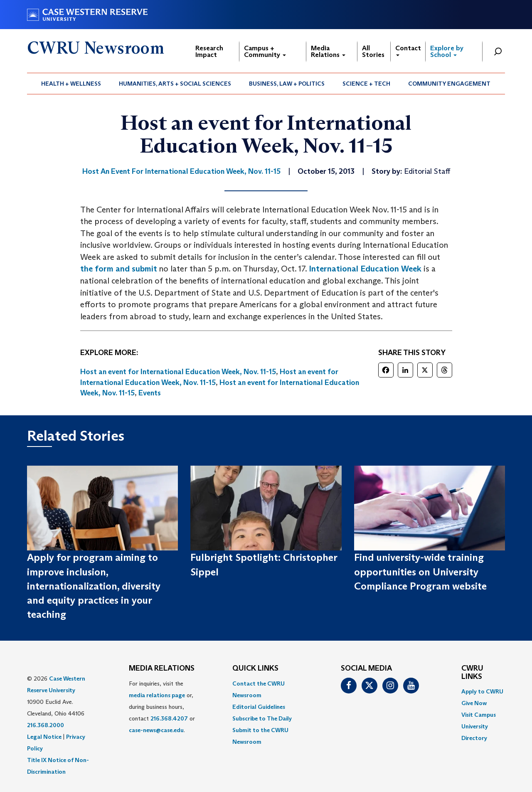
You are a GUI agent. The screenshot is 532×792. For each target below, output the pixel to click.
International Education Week (365, 269)
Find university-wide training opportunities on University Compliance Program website (420, 572)
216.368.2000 (46, 725)
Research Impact (209, 51)
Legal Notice (44, 737)
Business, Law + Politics (287, 84)
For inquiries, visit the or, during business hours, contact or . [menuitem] (162, 707)
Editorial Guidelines (259, 707)
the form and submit (119, 269)
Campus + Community (265, 51)
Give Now (474, 703)
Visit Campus (479, 715)
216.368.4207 (169, 718)
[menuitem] (71, 84)
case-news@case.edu (156, 730)
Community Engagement (449, 84)
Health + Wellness (71, 84)
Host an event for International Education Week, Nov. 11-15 (178, 372)
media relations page (157, 695)
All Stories (373, 51)
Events (150, 393)
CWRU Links (472, 673)
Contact (408, 50)
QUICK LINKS (255, 669)
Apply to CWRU (482, 691)
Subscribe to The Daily (262, 718)
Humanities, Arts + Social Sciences (175, 84)
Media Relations (328, 51)
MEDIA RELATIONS (162, 669)
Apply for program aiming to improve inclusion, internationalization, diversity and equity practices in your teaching (94, 586)
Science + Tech (366, 84)
